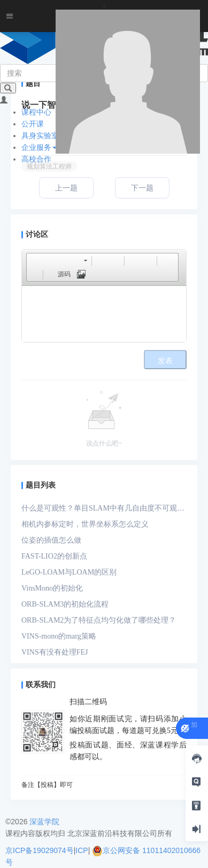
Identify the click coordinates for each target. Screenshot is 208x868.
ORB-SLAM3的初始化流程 (65, 604)
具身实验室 (40, 136)
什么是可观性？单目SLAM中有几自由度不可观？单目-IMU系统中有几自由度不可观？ (103, 510)
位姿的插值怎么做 (51, 540)
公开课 (33, 124)
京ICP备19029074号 (40, 850)
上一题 (66, 188)
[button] (34, 260)
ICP (82, 850)
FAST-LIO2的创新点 (54, 556)
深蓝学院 (44, 822)
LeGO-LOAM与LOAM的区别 (69, 572)
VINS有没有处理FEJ (55, 652)
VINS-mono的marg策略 (59, 636)
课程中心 (36, 112)
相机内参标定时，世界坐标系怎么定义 (85, 524)
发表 (165, 361)
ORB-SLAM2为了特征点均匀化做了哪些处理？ (99, 620)
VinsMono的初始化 (52, 588)
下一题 (142, 188)
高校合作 (36, 159)
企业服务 (39, 147)
